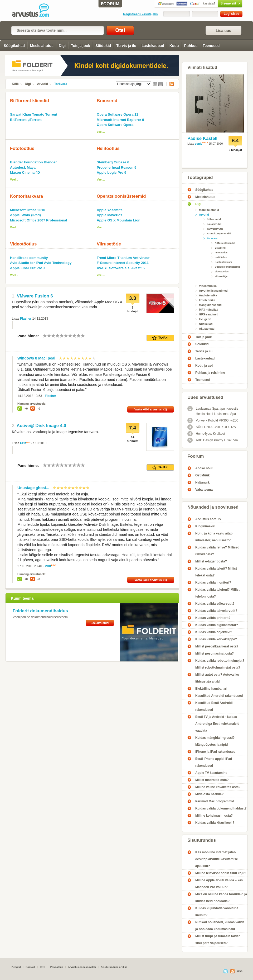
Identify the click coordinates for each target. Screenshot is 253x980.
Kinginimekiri (205, 526)
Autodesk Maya (23, 167)
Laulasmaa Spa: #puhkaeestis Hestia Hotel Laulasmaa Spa (213, 411)
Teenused (211, 46)
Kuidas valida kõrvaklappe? (216, 639)
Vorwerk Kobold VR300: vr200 (213, 420)
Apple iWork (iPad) (25, 215)
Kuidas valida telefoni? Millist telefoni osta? (217, 593)
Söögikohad (14, 46)
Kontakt (30, 967)
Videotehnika (208, 286)
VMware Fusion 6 (35, 296)
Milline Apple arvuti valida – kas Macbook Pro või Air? (219, 884)
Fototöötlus (22, 148)
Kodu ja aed (204, 366)
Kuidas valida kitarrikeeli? (215, 823)
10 (83, 336)
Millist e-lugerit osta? (211, 561)
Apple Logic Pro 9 (111, 172)
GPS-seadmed (209, 314)
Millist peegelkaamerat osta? (217, 646)
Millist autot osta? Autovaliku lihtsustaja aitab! (217, 678)
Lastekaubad (153, 46)
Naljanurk (203, 482)
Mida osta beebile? (209, 794)
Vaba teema (204, 490)
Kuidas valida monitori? (213, 583)
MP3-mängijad (209, 310)
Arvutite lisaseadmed (213, 291)
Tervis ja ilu (126, 46)
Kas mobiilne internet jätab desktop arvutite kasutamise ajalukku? (216, 859)
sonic (198, 144)
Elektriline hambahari (211, 689)
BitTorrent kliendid (30, 101)
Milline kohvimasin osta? (214, 816)
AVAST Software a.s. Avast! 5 (121, 268)
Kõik (15, 84)
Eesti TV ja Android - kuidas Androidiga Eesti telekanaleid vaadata (217, 724)
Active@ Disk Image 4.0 (41, 426)
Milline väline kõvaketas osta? (218, 787)
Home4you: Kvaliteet (206, 434)
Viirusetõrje (109, 244)
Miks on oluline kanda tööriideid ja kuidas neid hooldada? (221, 898)
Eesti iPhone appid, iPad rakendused (214, 762)
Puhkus (191, 46)
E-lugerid (205, 319)
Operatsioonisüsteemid (121, 196)
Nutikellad (206, 324)
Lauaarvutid (214, 224)
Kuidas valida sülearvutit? (215, 604)
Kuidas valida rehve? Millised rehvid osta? (217, 551)
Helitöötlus (108, 148)
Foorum (196, 456)
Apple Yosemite (110, 210)
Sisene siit (219, 3)
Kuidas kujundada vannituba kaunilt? (217, 912)
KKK (43, 967)
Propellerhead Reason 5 (116, 167)
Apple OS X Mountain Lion (119, 220)
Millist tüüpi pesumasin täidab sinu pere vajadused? (218, 940)
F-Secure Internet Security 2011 (123, 263)
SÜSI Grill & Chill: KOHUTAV (212, 427)
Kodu (174, 46)
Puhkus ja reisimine (210, 373)
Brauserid (107, 101)
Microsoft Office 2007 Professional (38, 220)
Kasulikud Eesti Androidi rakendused (214, 706)
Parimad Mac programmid (215, 801)
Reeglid (16, 967)
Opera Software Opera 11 (118, 114)
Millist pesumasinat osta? (215, 654)
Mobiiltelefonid (209, 210)
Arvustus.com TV (208, 519)
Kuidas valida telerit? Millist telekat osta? (216, 572)
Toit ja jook (81, 46)
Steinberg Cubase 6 (113, 162)
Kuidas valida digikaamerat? (217, 625)
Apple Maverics (110, 215)
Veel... (101, 132)
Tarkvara (61, 84)
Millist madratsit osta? (212, 780)
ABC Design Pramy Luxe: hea (213, 440)
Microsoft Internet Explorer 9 (120, 120)
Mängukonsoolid (210, 305)
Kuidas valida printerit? (213, 618)
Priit (23, 443)
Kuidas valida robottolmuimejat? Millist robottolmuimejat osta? (220, 664)
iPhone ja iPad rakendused (215, 752)
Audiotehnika (208, 295)
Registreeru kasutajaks (140, 14)
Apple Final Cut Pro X (28, 268)
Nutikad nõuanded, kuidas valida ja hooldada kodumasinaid (220, 926)
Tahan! (160, 338)
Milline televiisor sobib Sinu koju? (221, 873)
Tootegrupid (200, 177)
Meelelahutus (42, 46)
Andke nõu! (204, 468)
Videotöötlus (23, 244)
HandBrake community (29, 258)
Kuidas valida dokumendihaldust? (221, 808)
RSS (170, 84)
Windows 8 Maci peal (36, 358)
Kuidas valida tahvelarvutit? (216, 611)
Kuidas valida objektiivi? (214, 632)
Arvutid (42, 84)
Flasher (26, 319)
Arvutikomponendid (219, 233)
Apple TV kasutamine (211, 773)
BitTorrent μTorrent (26, 120)
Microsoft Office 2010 (28, 210)
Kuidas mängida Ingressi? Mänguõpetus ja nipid (215, 741)
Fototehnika (207, 300)
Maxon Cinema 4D (25, 172)
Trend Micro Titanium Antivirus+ (123, 258)
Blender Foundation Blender (33, 162)
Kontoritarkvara (26, 196)
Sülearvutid (214, 219)
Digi (62, 46)
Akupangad (207, 329)
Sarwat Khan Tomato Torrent (34, 114)
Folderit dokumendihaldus (40, 611)
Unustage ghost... (33, 488)
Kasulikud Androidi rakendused (219, 696)
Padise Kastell (202, 138)
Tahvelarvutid (215, 229)
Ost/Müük (203, 475)
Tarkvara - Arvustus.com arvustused (34, 11)
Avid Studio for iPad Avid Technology (41, 263)
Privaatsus (57, 967)
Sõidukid (103, 46)
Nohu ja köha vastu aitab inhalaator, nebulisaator (214, 537)
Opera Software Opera (115, 125)
